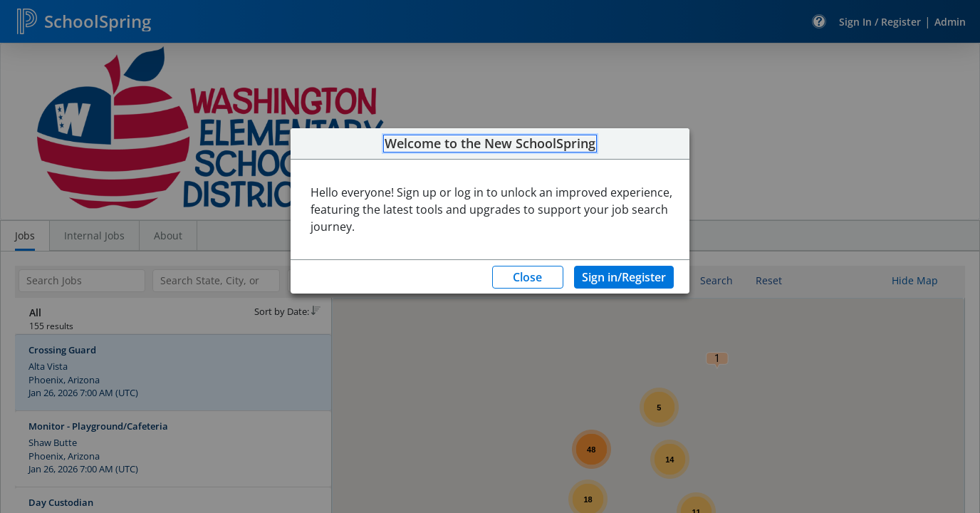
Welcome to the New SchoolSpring (490, 144)
